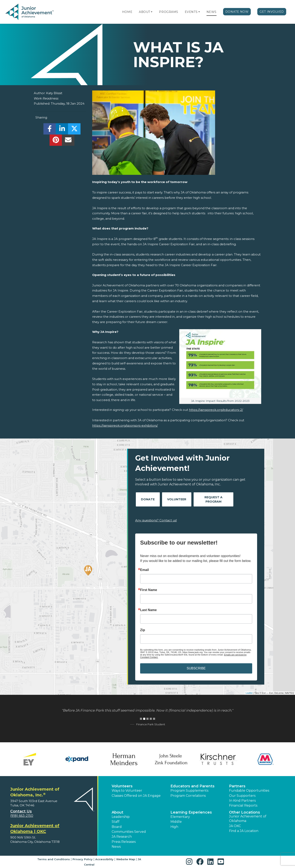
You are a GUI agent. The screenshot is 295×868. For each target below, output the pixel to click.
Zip (143, 630)
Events (191, 12)
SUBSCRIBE (196, 668)
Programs (168, 12)
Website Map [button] (126, 859)
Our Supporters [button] (242, 796)
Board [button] (117, 827)
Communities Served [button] (129, 832)
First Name (149, 590)
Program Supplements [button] (189, 791)
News (212, 12)
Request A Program (213, 499)
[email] (68, 141)
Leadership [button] (121, 817)
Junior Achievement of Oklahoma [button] (248, 819)
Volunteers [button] (122, 786)
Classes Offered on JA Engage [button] (136, 796)
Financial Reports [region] (243, 805)
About (145, 12)
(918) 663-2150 (22, 816)
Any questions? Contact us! (156, 520)
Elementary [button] (180, 817)
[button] (152, 12)
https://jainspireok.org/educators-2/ (216, 410)
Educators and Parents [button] (192, 786)
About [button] (117, 812)
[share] (50, 130)
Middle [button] (176, 822)
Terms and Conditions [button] (54, 859)
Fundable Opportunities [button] (249, 791)
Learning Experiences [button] (191, 812)
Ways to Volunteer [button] (127, 791)
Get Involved (272, 12)
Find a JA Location (244, 831)
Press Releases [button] (124, 842)
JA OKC (235, 826)
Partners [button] (237, 786)
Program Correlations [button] (188, 796)
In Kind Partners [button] (242, 801)
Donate (148, 499)
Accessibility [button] (104, 859)
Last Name (148, 610)
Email (145, 570)
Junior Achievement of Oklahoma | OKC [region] (35, 828)
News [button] (116, 847)
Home (127, 12)
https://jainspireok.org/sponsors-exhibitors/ (125, 426)
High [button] (174, 827)
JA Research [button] (122, 837)
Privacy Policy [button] (83, 859)
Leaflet (249, 693)
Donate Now (237, 12)
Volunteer (177, 499)
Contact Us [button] (21, 811)
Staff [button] (116, 822)
